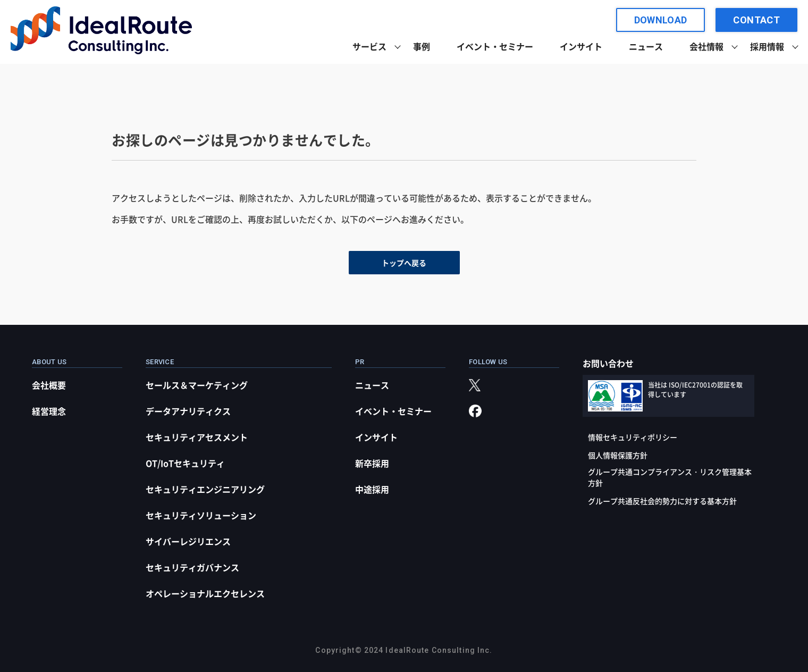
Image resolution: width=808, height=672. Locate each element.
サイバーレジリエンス (188, 541)
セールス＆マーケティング (197, 385)
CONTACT (756, 20)
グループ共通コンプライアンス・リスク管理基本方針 (670, 477)
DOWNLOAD (661, 20)
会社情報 (706, 46)
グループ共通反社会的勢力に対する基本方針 (662, 501)
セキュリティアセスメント (197, 437)
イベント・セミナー (495, 46)
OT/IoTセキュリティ (185, 463)
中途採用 (372, 489)
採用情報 (767, 46)
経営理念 (49, 411)
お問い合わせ (608, 363)
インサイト (581, 46)
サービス (369, 46)
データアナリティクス (188, 411)
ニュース (646, 46)
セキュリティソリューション (201, 515)
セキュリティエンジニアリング (205, 489)
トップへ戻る (404, 263)
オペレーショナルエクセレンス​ (205, 593)
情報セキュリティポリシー (633, 437)
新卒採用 (372, 463)
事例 (422, 46)
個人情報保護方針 (618, 455)
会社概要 (49, 385)
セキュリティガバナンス (192, 567)
